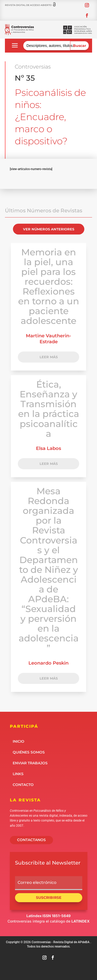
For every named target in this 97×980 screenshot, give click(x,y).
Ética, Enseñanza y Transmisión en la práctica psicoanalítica (49, 409)
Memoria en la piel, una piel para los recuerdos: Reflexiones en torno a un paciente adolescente (49, 287)
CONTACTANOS (31, 840)
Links (18, 774)
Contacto (23, 784)
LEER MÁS (49, 357)
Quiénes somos (29, 752)
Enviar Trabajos (30, 763)
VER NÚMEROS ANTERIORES (49, 229)
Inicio (18, 741)
